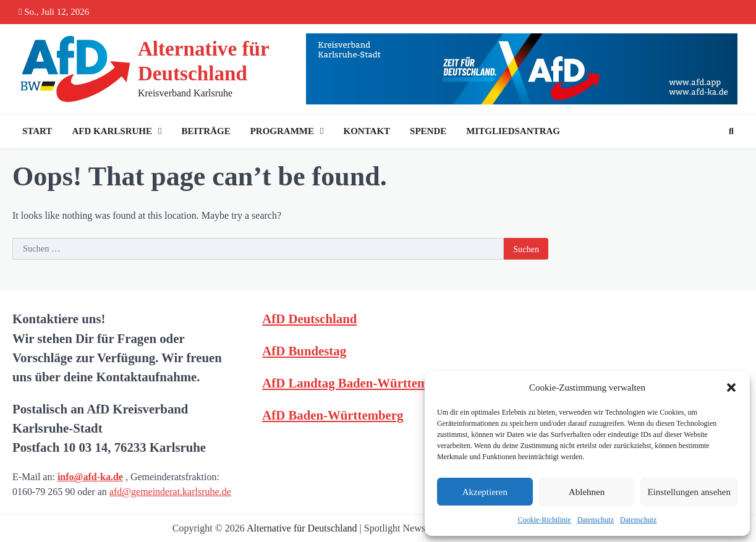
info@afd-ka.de (90, 477)
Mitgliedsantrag (513, 131)
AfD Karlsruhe (112, 131)
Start (37, 131)
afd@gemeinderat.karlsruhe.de (170, 492)
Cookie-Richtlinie (545, 520)
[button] (731, 387)
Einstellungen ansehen (689, 492)
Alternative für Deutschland (302, 528)
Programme (282, 131)
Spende (428, 131)
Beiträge (206, 131)
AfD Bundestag (304, 351)
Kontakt (367, 131)
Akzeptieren (485, 492)
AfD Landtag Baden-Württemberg (357, 383)
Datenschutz (596, 520)
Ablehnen (587, 492)
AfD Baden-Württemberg (333, 415)
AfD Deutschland (309, 319)
